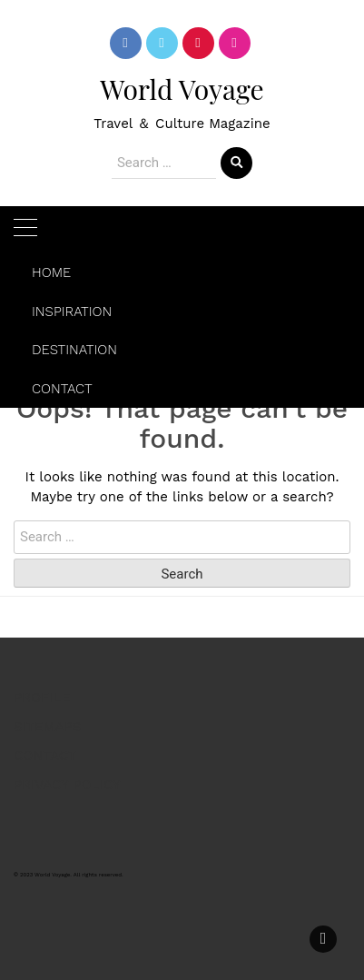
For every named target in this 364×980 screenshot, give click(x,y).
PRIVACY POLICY (67, 785)
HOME (51, 272)
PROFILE (42, 698)
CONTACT (62, 389)
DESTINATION (74, 350)
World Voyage (182, 89)
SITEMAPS (47, 727)
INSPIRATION (72, 312)
